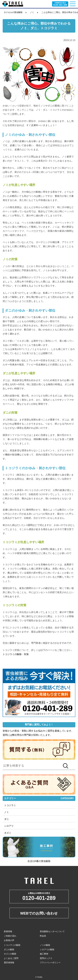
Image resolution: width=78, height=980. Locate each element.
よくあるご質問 (11, 958)
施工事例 (44, 954)
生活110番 (33, 861)
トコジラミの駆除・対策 (16, 654)
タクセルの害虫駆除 (13, 12)
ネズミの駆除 (10, 954)
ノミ (32, 12)
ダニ (7, 819)
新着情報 (8, 931)
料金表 (43, 936)
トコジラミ (10, 805)
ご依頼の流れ (10, 936)
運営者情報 (9, 963)
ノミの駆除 (45, 945)
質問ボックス (46, 958)
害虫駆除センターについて (52, 931)
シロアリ (9, 826)
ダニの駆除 (9, 949)
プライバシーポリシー (50, 963)
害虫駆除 (46, 861)
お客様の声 (9, 940)
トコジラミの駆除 (12, 945)
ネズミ (8, 833)
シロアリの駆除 (47, 949)
